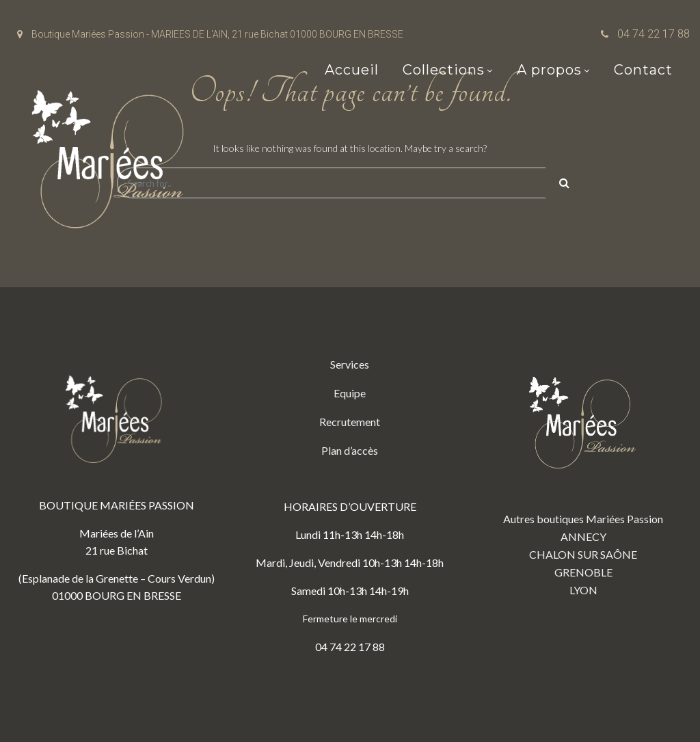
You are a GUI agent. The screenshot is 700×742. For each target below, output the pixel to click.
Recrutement (350, 422)
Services (350, 364)
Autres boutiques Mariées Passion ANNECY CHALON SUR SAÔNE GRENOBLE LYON (583, 476)
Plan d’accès (350, 450)
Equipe (350, 393)
